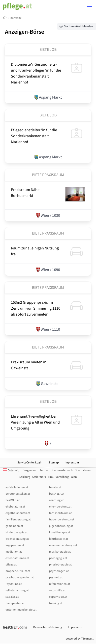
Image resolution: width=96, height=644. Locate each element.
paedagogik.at (58, 558)
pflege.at (11, 565)
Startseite (16, 18)
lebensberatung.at (17, 539)
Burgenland (30, 470)
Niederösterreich (62, 470)
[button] (90, 6)
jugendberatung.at (61, 526)
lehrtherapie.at (59, 539)
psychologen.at (59, 571)
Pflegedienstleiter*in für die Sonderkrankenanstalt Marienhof (34, 136)
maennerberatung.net (63, 545)
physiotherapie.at (60, 565)
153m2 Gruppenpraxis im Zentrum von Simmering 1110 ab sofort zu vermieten (36, 308)
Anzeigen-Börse (25, 32)
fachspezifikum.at (60, 513)
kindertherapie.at (16, 532)
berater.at (55, 487)
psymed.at (56, 577)
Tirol (51, 477)
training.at (56, 603)
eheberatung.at (15, 507)
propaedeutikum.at (18, 571)
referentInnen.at (60, 584)
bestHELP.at (57, 494)
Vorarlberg (62, 477)
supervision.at (58, 597)
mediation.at (14, 552)
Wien (74, 477)
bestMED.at (13, 500)
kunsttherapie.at (60, 532)
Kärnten (45, 470)
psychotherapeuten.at (20, 577)
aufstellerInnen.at (17, 487)
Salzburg (25, 477)
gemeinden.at (14, 526)
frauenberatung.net (62, 520)
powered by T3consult (80, 639)
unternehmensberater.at (21, 610)
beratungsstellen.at (18, 494)
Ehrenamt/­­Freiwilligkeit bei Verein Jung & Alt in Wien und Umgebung (35, 422)
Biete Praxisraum (48, 175)
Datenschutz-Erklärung (48, 627)
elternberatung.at (60, 507)
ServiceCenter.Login (30, 463)
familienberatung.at (18, 520)
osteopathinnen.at (17, 558)
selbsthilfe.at (57, 590)
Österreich (12, 470)
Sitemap (54, 463)
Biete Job (48, 50)
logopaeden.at (15, 545)
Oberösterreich (84, 470)
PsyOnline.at (14, 584)
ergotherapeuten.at (18, 513)
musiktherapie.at (60, 552)
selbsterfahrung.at (17, 590)
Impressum (72, 463)
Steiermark (39, 477)
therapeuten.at (15, 603)
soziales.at (12, 597)
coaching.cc (56, 500)
